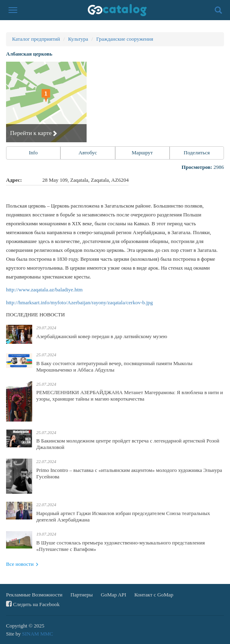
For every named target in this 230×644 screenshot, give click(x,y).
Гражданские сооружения (125, 39)
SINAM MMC (38, 634)
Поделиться (197, 153)
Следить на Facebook (33, 604)
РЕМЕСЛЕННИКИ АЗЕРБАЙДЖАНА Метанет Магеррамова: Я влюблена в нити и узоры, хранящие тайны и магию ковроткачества (130, 396)
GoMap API (113, 595)
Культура (78, 39)
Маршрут (142, 153)
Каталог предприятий (36, 39)
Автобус (88, 153)
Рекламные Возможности (34, 595)
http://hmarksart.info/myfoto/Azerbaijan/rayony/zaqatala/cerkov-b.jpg (80, 302)
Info (33, 153)
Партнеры (82, 595)
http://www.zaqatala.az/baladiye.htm (44, 290)
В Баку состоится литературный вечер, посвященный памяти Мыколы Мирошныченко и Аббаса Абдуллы (114, 367)
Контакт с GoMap (154, 595)
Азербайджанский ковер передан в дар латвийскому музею (102, 336)
